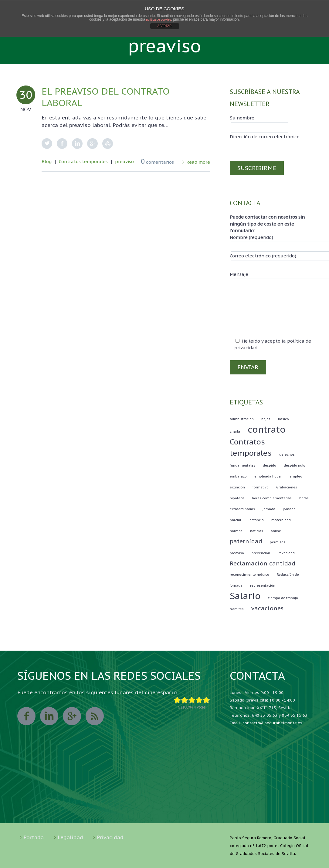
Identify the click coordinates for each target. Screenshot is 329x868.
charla (235, 431)
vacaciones (267, 608)
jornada (269, 509)
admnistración (242, 419)
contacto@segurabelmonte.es (272, 723)
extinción (237, 487)
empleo (296, 476)
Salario (245, 596)
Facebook (62, 144)
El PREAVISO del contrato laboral (106, 97)
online (276, 531)
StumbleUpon (108, 144)
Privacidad (286, 553)
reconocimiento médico (249, 575)
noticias (257, 531)
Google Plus (92, 144)
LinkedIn (77, 144)
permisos (278, 542)
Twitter (47, 144)
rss (95, 716)
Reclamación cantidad (263, 563)
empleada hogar (268, 476)
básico (283, 419)
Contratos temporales (83, 161)
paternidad (246, 541)
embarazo (238, 476)
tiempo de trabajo (283, 598)
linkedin (49, 716)
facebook (26, 716)
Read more (198, 162)
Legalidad (70, 837)
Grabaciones (287, 487)
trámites (237, 609)
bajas (266, 419)
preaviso (124, 161)
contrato (267, 429)
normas (236, 531)
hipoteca (237, 498)
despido (270, 465)
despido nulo (295, 465)
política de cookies (159, 20)
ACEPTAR (165, 26)
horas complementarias (272, 498)
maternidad (281, 520)
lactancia (256, 520)
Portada (34, 837)
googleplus (72, 716)
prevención (261, 553)
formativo (261, 487)
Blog (47, 161)
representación (263, 585)
